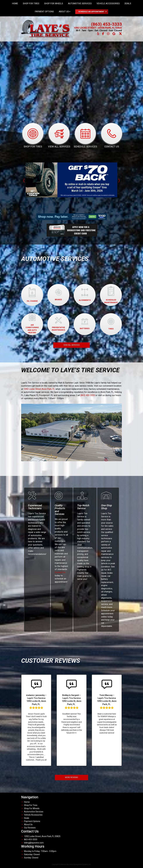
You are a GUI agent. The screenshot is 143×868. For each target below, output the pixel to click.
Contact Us (60, 572)
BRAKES (58, 295)
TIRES (111, 324)
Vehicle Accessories (33, 815)
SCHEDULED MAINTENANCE (111, 295)
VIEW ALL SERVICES (71, 345)
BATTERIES (85, 324)
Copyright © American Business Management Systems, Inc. (72, 864)
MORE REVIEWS (71, 777)
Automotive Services (34, 812)
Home (27, 802)
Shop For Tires (31, 805)
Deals (27, 818)
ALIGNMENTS (85, 295)
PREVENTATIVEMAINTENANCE (58, 324)
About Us (65, 12)
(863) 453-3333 (106, 24)
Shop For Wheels (32, 808)
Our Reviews (30, 828)
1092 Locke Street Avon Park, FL (39, 389)
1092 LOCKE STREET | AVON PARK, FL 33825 (98, 28)
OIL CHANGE (32, 295)
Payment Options (44, 12)
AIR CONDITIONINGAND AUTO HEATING (32, 324)
